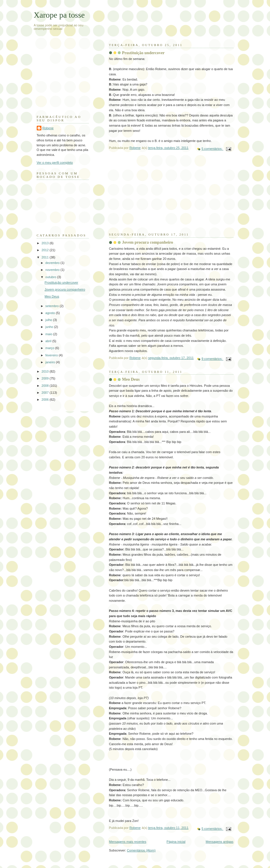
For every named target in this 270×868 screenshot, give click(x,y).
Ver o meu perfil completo (55, 163)
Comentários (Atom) (141, 850)
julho (49, 320)
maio (49, 334)
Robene (48, 128)
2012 (46, 250)
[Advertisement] (153, 196)
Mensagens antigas (220, 842)
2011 (46, 257)
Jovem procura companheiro (148, 242)
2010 (46, 371)
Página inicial (176, 842)
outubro (51, 277)
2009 (46, 378)
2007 (46, 393)
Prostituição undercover (143, 53)
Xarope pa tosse (59, 15)
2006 (46, 400)
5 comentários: (212, 149)
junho (50, 327)
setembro (53, 306)
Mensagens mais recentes (128, 842)
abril (49, 341)
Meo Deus (131, 379)
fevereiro (52, 355)
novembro (53, 270)
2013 (46, 243)
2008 (46, 386)
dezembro (53, 263)
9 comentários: (212, 359)
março (50, 348)
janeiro (51, 362)
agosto (51, 313)
